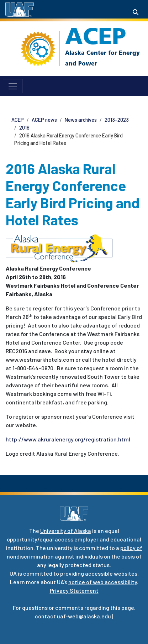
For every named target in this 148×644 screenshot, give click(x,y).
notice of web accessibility (103, 582)
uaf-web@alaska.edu (84, 616)
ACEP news (44, 120)
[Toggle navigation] (13, 86)
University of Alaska (66, 531)
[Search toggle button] (136, 12)
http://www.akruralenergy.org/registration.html (68, 439)
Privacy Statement (74, 590)
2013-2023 (117, 120)
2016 (24, 128)
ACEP (96, 36)
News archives (81, 120)
